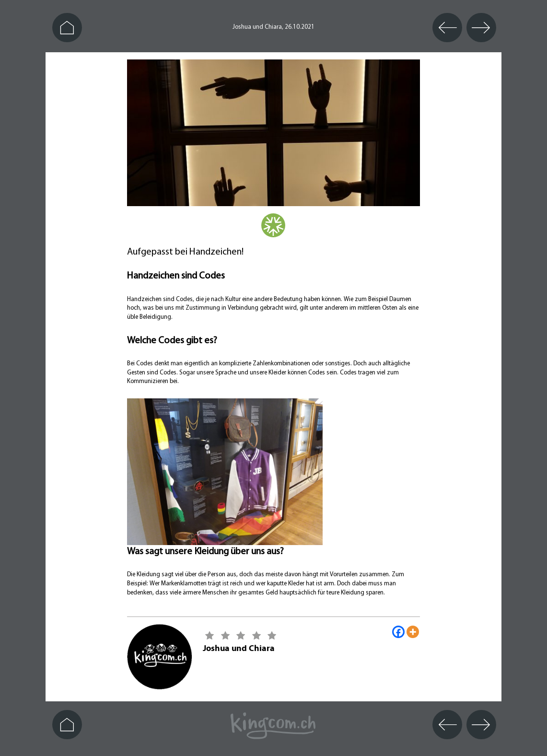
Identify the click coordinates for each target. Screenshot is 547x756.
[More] (413, 632)
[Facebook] (398, 632)
